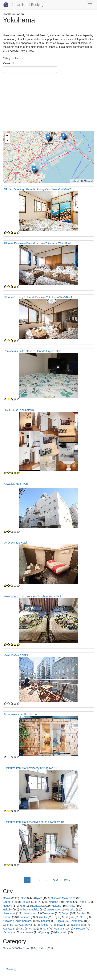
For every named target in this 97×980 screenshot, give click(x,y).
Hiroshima (29, 913)
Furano (7, 917)
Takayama (48, 913)
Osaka (7, 898)
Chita (33, 929)
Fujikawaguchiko (29, 910)
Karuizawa (27, 932)
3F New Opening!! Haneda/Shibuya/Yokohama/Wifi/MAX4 (38, 189)
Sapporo (8, 902)
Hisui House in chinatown (19, 410)
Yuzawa (8, 921)
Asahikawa (26, 925)
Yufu (22, 906)
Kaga (56, 917)
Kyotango (45, 932)
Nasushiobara (78, 925)
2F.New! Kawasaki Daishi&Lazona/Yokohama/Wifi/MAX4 (37, 243)
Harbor (19, 58)
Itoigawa (59, 925)
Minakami (44, 921)
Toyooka (43, 925)
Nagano (53, 902)
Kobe (83, 902)
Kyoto (39, 898)
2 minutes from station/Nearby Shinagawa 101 (31, 768)
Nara (21, 929)
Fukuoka (26, 902)
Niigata (60, 921)
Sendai (81, 913)
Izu (40, 902)
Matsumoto (53, 910)
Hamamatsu (25, 921)
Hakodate (79, 929)
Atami (69, 902)
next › (56, 880)
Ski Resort (24, 948)
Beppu (65, 913)
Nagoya (7, 906)
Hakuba (7, 910)
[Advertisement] (48, 103)
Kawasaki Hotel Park (16, 484)
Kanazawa (38, 906)
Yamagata (9, 932)
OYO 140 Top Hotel (15, 543)
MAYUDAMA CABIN (16, 655)
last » (67, 880)
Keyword (8, 63)
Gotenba (8, 925)
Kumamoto (24, 917)
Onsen (7, 948)
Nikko (72, 906)
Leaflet (75, 181)
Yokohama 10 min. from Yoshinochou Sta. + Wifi (32, 596)
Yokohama (9, 913)
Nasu (83, 917)
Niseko (71, 910)
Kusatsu (8, 929)
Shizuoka (42, 917)
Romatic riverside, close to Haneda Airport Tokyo (33, 351)
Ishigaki (69, 917)
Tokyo (23, 898)
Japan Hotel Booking (28, 5)
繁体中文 (11, 969)
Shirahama (76, 921)
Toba (45, 929)
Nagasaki (62, 932)
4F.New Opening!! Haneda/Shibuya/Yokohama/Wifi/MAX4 (38, 297)
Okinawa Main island (63, 898)
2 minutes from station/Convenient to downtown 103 (34, 822)
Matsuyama (61, 929)
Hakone (56, 906)
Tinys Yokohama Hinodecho (20, 714)
